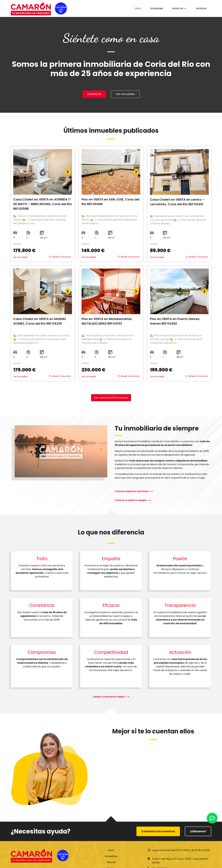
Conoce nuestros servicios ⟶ (134, 492)
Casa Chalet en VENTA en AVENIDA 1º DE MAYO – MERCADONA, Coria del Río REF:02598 (43, 204)
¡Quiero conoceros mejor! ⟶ (111, 697)
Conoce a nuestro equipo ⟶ (133, 501)
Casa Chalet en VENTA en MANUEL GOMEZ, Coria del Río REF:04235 (40, 322)
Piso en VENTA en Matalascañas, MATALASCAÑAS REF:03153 (107, 322)
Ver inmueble (20, 258)
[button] (179, 8)
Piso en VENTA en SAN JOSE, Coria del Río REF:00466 (110, 202)
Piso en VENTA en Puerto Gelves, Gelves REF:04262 (175, 322)
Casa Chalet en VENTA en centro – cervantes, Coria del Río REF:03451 (177, 202)
